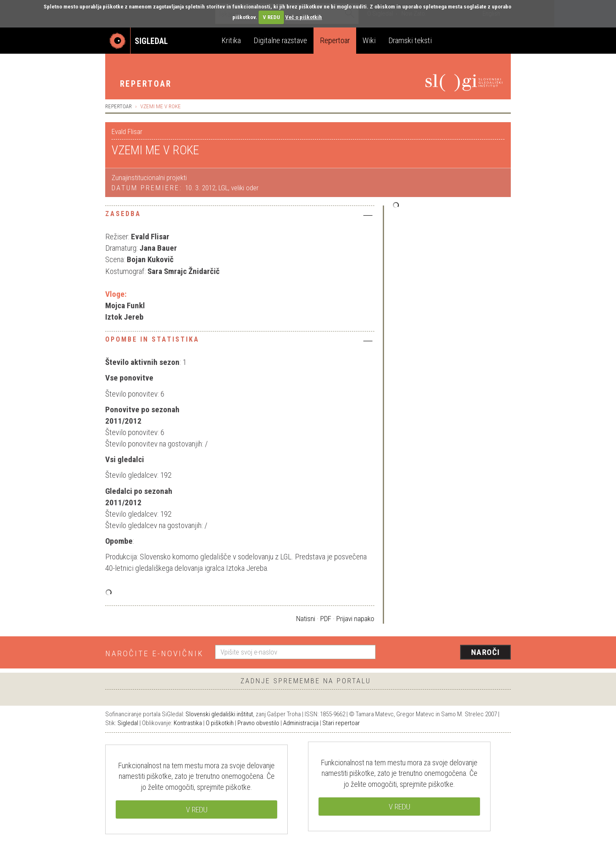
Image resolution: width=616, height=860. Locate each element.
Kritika (231, 40)
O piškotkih (220, 723)
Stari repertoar (341, 723)
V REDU (271, 17)
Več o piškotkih (304, 17)
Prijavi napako (355, 619)
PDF (326, 619)
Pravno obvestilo (258, 723)
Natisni (306, 619)
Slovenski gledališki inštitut (219, 714)
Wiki (369, 40)
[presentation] (448, 653)
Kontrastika (188, 723)
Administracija (301, 723)
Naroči (486, 652)
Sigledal (128, 723)
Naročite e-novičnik (154, 653)
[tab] (240, 216)
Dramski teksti (410, 40)
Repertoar (335, 40)
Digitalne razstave (280, 40)
